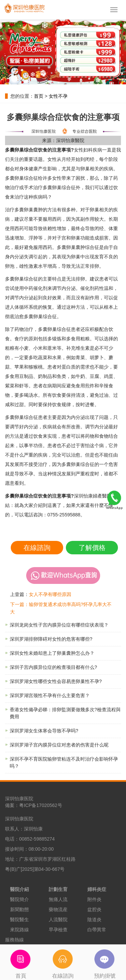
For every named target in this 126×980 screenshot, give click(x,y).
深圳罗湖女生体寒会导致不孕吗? (44, 731)
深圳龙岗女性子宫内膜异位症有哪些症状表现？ (59, 625)
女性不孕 (58, 96)
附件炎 (94, 899)
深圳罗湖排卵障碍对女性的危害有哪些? (51, 639)
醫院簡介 (19, 899)
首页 (39, 96)
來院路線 (19, 930)
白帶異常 (97, 930)
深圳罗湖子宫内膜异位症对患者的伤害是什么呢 (59, 745)
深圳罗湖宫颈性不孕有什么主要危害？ (50, 695)
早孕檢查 (58, 930)
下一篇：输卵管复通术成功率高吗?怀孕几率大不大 (61, 608)
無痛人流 (58, 899)
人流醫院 (58, 920)
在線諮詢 (37, 548)
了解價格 (92, 548)
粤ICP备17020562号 (41, 805)
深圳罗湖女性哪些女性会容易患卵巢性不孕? (56, 681)
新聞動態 (19, 909)
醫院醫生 (19, 920)
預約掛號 (105, 962)
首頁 (21, 962)
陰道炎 (94, 920)
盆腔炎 (94, 909)
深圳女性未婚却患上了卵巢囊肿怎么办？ (52, 653)
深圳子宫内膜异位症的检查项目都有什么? (53, 667)
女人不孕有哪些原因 (50, 594)
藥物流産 (58, 909)
